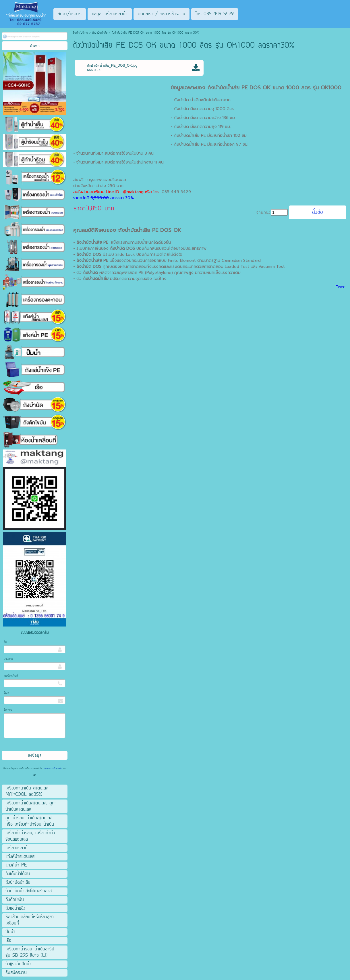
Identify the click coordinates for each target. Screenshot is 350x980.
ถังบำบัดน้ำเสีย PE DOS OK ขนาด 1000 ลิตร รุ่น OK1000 (274, 88)
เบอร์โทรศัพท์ (11, 676)
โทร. (157, 192)
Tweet (341, 287)
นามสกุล (8, 659)
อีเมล (6, 693)
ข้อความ (8, 710)
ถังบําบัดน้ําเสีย (100, 33)
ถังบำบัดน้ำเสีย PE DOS (145, 230)
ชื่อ (5, 642)
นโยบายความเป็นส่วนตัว (52, 769)
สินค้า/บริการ (80, 33)
